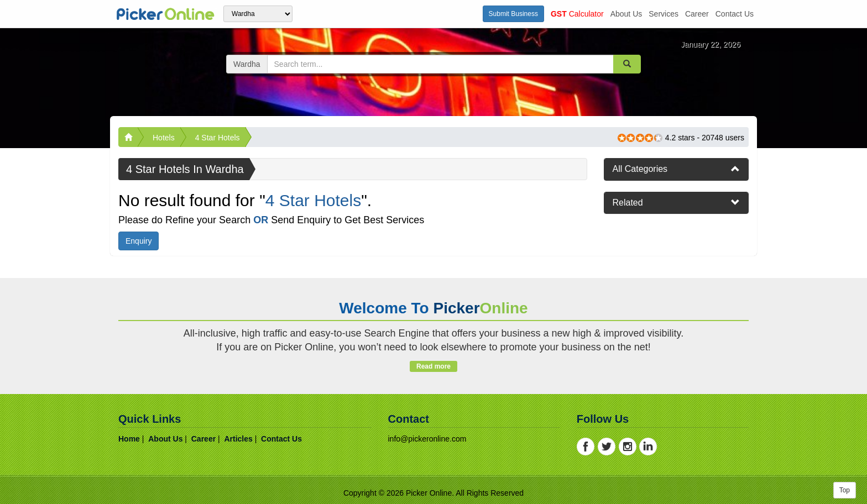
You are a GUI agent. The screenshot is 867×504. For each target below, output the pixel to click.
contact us (735, 14)
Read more (433, 366)
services (664, 14)
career (697, 14)
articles (238, 439)
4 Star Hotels (218, 138)
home (129, 439)
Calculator (577, 14)
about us (626, 14)
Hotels (164, 138)
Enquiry (139, 241)
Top (845, 490)
